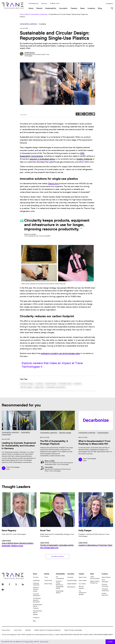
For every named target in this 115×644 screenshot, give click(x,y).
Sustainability (51, 8)
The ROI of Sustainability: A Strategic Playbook (54, 442)
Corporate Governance (37, 595)
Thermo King (53, 184)
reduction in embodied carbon (42, 159)
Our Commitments (60, 578)
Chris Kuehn (49, 467)
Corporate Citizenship (36, 584)
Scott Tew (45, 531)
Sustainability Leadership (28, 24)
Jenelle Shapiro (30, 53)
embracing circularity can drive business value (60, 353)
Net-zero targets (26, 387)
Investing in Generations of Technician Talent (95, 545)
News (82, 8)
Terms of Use (18, 630)
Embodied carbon (65, 384)
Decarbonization (51, 384)
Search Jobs (83, 578)
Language (110, 4)
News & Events (106, 578)
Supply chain (39, 387)
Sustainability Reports (60, 592)
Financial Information (105, 586)
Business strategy (27, 384)
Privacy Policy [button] (29, 642)
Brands (39, 8)
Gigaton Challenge (84, 159)
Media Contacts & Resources (95, 582)
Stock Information (105, 581)
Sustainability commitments (56, 387)
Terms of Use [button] (44, 642)
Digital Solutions (72, 584)
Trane (46, 578)
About (31, 8)
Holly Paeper (85, 531)
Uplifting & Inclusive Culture (36, 590)
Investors (91, 8)
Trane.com (44, 3)
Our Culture (82, 584)
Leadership (36, 581)
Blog (100, 8)
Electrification (71, 587)
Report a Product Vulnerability (73, 630)
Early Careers (83, 581)
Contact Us (36, 618)
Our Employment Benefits (82, 593)
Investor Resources (105, 595)
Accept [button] (110, 642)
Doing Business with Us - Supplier (37, 613)
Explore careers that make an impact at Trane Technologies (52, 365)
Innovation (63, 8)
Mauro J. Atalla (50, 461)
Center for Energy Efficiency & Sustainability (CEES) (60, 585)
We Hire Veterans (81, 588)
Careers (74, 8)
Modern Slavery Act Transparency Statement (47, 630)
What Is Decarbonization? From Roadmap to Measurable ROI (94, 442)
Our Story (36, 578)
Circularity (42, 24)
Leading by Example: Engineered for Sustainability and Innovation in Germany (19, 446)
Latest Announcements (95, 578)
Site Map (28, 630)
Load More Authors (58, 557)
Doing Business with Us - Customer (37, 607)
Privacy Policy (6, 630)
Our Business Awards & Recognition (37, 600)
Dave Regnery (9, 531)
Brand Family (48, 584)
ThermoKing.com (33, 3)
